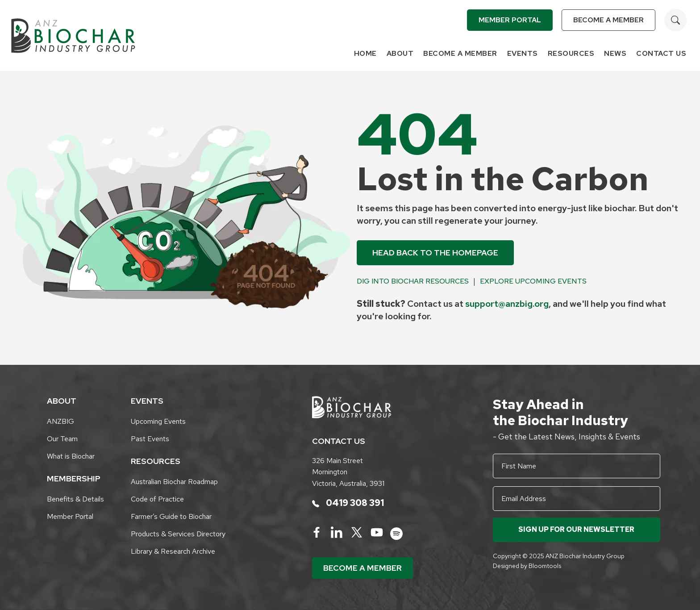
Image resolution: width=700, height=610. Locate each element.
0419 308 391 (348, 503)
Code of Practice (157, 499)
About (400, 53)
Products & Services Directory (178, 534)
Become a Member (608, 20)
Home (365, 53)
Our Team (62, 439)
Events (523, 53)
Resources (571, 53)
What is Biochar (71, 456)
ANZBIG (60, 421)
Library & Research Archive (173, 551)
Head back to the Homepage (435, 253)
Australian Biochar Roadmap (174, 482)
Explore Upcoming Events (533, 281)
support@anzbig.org (507, 304)
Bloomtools (545, 566)
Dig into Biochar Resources (413, 281)
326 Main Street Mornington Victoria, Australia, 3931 (348, 472)
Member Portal (510, 20)
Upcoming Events (158, 421)
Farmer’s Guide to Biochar (171, 516)
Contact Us (661, 53)
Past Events (150, 439)
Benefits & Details (75, 499)
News (615, 53)
